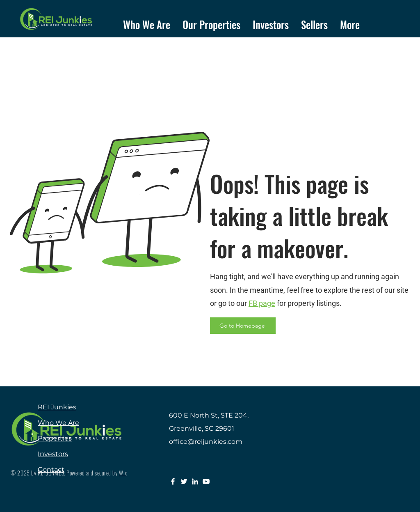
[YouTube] (206, 481)
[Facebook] (173, 481)
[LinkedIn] (195, 481)
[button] (211, 22)
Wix (123, 473)
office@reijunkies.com (206, 442)
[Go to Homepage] (243, 326)
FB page (262, 303)
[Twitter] (184, 481)
